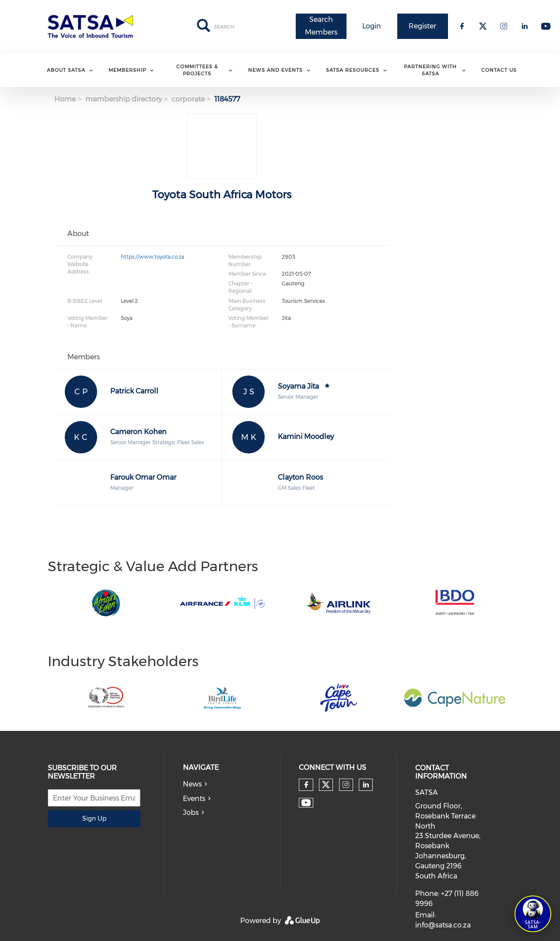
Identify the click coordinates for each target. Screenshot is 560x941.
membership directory (124, 99)
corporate (188, 99)
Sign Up (94, 818)
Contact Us (499, 70)
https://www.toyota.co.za (152, 257)
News (192, 784)
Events (194, 799)
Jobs (191, 813)
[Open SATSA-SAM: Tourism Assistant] (533, 914)
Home (65, 99)
